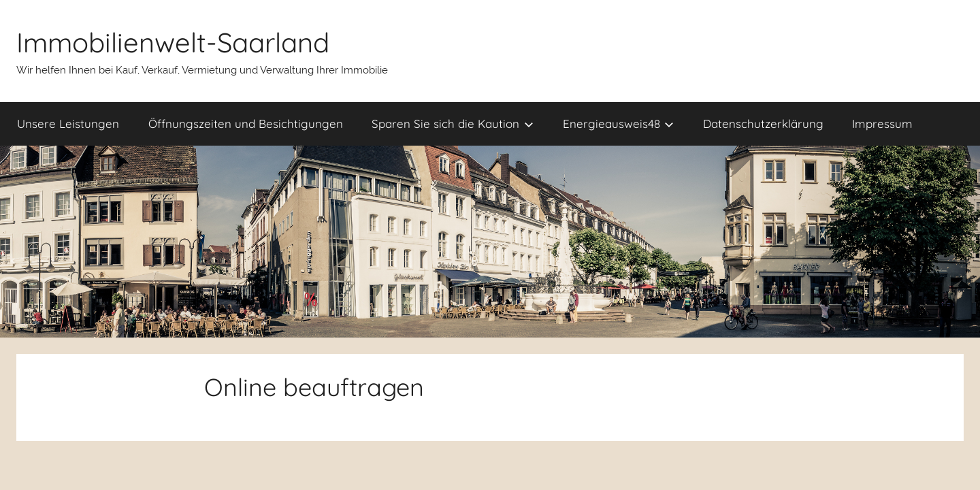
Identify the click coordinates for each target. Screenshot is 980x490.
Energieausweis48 (619, 124)
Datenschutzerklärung (763, 124)
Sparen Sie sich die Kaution (453, 124)
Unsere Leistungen (68, 124)
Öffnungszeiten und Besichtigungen (246, 124)
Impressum (882, 124)
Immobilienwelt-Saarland (173, 42)
